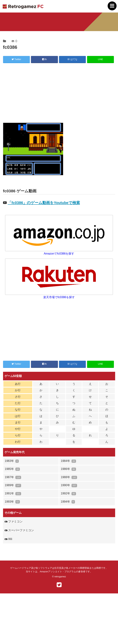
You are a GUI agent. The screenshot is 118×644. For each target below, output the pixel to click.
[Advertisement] (59, 93)
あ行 (18, 384)
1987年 (13, 477)
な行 (18, 410)
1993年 (12, 502)
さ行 (18, 397)
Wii (8, 539)
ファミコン (13, 521)
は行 (18, 416)
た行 (18, 403)
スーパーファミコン (19, 530)
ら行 (18, 435)
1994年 (68, 502)
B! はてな (72, 59)
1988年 (69, 477)
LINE (100, 59)
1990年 (69, 485)
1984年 (68, 461)
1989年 (13, 485)
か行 (18, 390)
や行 (18, 429)
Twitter (16, 59)
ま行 (18, 422)
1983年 (12, 461)
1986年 (68, 469)
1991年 (13, 494)
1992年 (68, 494)
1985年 (12, 469)
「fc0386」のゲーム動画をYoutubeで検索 (44, 203)
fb (44, 59)
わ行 (18, 442)
